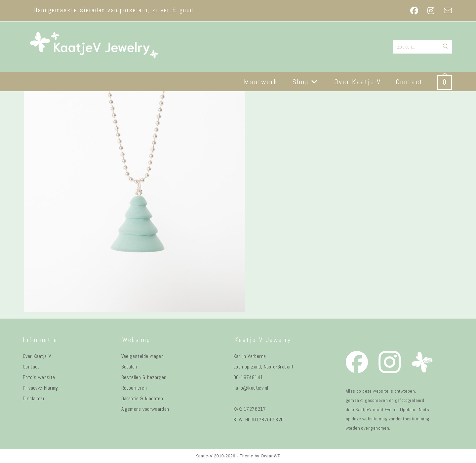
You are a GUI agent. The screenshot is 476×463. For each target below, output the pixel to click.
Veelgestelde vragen (143, 356)
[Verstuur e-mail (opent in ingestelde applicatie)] (446, 11)
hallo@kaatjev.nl (251, 388)
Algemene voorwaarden (145, 409)
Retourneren (134, 388)
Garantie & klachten (142, 398)
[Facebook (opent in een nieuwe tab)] (414, 11)
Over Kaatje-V (37, 356)
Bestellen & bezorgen (144, 377)
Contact (31, 367)
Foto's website (39, 377)
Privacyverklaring (40, 388)
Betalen (129, 367)
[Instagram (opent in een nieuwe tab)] (431, 11)
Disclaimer (34, 398)
